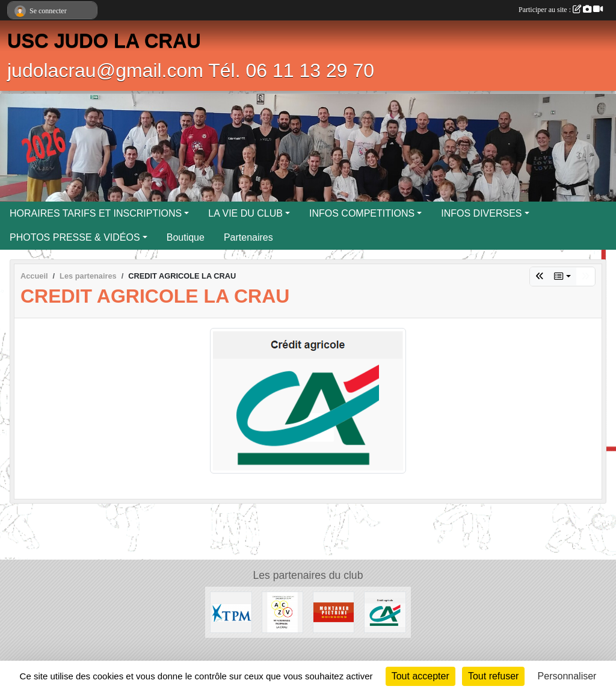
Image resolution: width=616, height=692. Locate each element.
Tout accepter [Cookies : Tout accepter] (420, 676)
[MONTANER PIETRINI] (334, 612)
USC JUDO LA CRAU (104, 41)
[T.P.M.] (231, 612)
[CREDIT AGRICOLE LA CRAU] (385, 612)
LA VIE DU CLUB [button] (245, 213)
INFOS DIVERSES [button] (481, 213)
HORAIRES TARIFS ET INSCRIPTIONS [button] (96, 213)
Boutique (186, 237)
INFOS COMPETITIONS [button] (362, 213)
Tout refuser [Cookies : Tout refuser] (493, 676)
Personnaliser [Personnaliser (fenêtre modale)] (567, 676)
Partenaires (248, 237)
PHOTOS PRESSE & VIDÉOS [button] (75, 237)
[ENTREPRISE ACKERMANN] (282, 612)
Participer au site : (561, 10)
